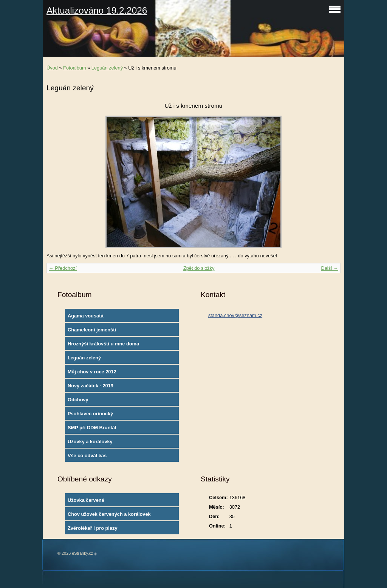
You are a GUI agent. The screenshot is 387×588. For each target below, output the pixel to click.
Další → (330, 268)
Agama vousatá (86, 316)
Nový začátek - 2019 (91, 386)
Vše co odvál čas (87, 456)
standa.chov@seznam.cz (235, 315)
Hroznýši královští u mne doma (103, 344)
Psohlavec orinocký (90, 414)
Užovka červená (86, 500)
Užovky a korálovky (90, 442)
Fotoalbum (74, 68)
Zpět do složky (199, 268)
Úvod (52, 68)
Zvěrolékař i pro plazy (93, 528)
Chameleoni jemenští (92, 330)
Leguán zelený (107, 68)
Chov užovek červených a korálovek (109, 514)
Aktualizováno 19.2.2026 (97, 10)
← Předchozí (63, 268)
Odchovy (78, 400)
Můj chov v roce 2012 (92, 372)
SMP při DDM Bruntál (92, 428)
